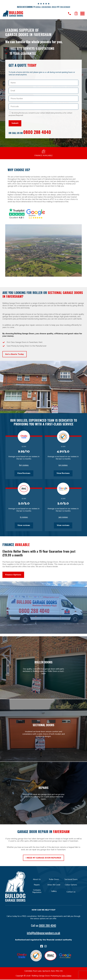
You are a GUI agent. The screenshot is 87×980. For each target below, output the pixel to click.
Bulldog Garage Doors (13, 13)
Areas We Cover (54, 885)
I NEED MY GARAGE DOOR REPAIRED (43, 858)
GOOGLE (38, 7)
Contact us (71, 892)
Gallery (54, 892)
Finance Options (13, 575)
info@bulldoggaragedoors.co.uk (43, 933)
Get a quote (76, 14)
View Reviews (24, 474)
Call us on (69, 14)
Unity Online (66, 976)
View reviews (24, 526)
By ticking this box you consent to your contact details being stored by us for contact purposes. (40, 114)
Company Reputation (37, 892)
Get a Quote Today (15, 354)
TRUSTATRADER (65, 7)
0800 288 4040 (37, 132)
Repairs (37, 885)
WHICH (54, 7)
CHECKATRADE (46, 7)
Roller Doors (54, 880)
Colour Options (71, 885)
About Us (37, 880)
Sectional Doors (71, 880)
